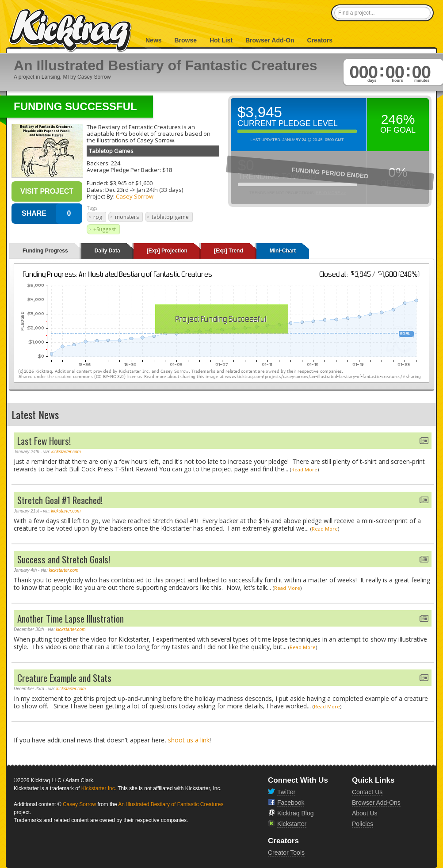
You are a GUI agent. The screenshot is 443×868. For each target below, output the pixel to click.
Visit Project (47, 191)
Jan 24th (147, 190)
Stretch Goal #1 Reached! (60, 500)
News (154, 40)
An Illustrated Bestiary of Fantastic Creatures (171, 804)
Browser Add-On (270, 40)
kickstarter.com (66, 452)
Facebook (291, 803)
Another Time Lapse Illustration (71, 618)
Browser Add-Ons (376, 803)
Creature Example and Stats (64, 678)
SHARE (34, 213)
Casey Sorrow (135, 196)
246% (398, 119)
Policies (363, 824)
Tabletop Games (111, 151)
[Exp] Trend (229, 251)
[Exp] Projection (167, 251)
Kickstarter (292, 824)
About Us (365, 813)
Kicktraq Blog (295, 813)
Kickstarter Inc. (99, 788)
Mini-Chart (283, 251)
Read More (304, 469)
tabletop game (170, 217)
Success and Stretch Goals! (64, 559)
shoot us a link (189, 740)
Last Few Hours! (44, 441)
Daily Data (107, 251)
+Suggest (105, 229)
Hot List (221, 40)
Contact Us (367, 792)
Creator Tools (286, 853)
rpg (98, 217)
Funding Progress (45, 251)
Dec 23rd (117, 190)
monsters (127, 217)
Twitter (286, 792)
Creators (320, 40)
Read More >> (331, 193)
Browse (185, 40)
